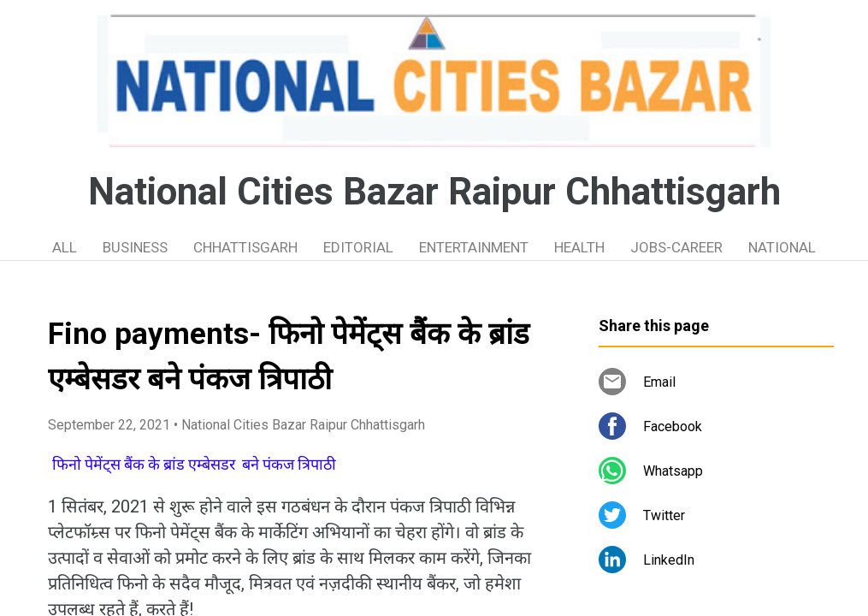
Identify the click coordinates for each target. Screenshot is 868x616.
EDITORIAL (358, 247)
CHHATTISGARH (245, 247)
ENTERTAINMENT (474, 247)
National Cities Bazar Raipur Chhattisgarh (434, 192)
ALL (65, 247)
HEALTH (579, 247)
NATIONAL (782, 247)
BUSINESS (135, 247)
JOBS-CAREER (676, 247)
